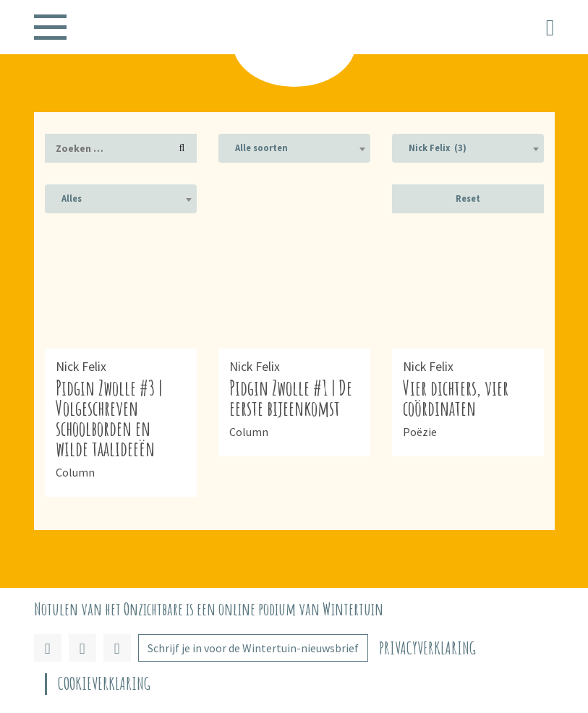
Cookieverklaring (104, 684)
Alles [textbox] (72, 198)
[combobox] (294, 148)
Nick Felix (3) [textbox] (438, 148)
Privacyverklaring (427, 648)
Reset (468, 198)
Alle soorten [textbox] (261, 148)
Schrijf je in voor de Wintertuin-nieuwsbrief (253, 648)
